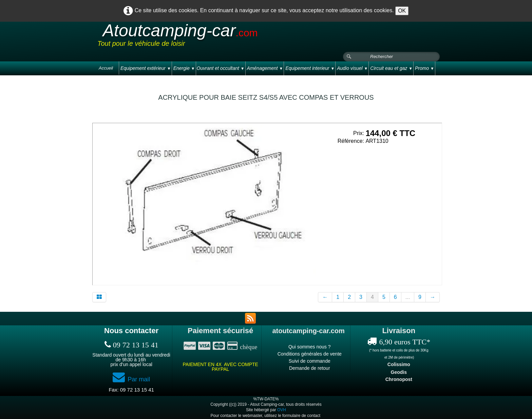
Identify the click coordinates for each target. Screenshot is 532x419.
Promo (425, 68)
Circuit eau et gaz (391, 68)
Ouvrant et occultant (221, 68)
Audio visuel (352, 68)
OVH (282, 410)
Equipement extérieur (146, 68)
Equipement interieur (310, 68)
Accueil (106, 68)
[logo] (226, 37)
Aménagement (265, 68)
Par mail (131, 379)
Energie (184, 68)
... (408, 297)
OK (402, 11)
